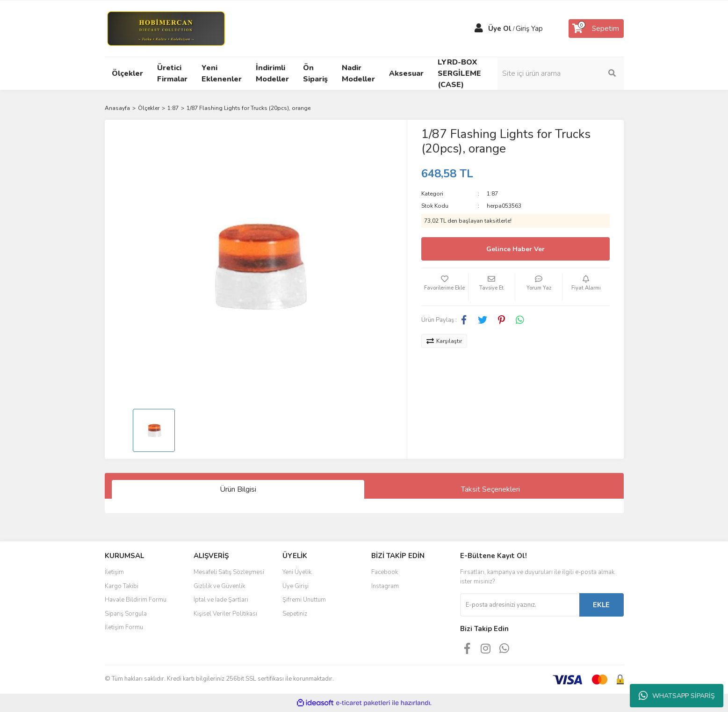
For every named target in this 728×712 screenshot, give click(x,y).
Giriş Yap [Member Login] (529, 29)
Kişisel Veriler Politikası (225, 614)
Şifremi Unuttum (304, 600)
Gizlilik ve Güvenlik (219, 586)
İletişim (114, 572)
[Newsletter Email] (520, 605)
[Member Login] (479, 29)
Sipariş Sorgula (126, 614)
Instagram (385, 586)
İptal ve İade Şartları (221, 600)
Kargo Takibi (122, 586)
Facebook (385, 572)
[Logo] (166, 28)
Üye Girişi (296, 586)
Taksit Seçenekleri (490, 489)
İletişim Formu (124, 627)
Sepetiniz (295, 614)
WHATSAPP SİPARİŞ (677, 696)
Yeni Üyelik (297, 572)
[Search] (561, 73)
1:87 (492, 194)
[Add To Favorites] (445, 287)
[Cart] (596, 29)
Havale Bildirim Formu (136, 600)
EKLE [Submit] (601, 605)
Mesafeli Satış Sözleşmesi (229, 572)
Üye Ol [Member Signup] (500, 29)
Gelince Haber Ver (515, 249)
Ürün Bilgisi (238, 489)
